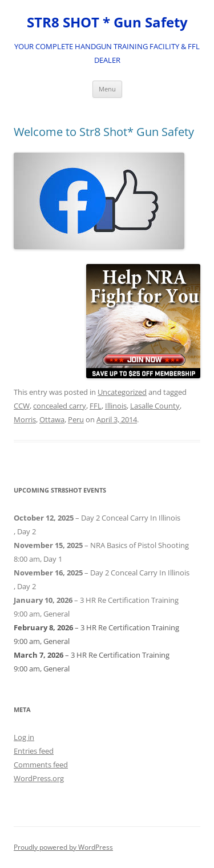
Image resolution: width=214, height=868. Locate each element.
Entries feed (34, 751)
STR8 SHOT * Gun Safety (107, 23)
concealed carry (60, 406)
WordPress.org (39, 778)
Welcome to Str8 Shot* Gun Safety (104, 132)
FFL (96, 406)
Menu (107, 89)
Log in (24, 737)
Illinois (116, 406)
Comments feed (41, 765)
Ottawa (52, 419)
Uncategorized (122, 392)
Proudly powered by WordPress (63, 847)
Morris (25, 419)
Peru (76, 419)
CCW (22, 406)
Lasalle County (155, 406)
